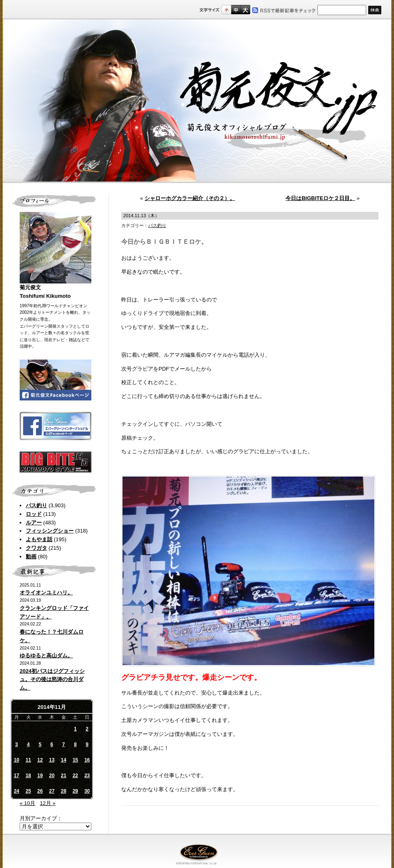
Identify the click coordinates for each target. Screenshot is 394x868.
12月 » (48, 803)
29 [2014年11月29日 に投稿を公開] (75, 791)
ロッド (34, 514)
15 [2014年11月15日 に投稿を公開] (75, 760)
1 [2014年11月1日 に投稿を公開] (76, 729)
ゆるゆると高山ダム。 (46, 655)
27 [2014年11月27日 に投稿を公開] (52, 791)
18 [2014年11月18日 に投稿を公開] (28, 776)
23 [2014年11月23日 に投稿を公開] (87, 776)
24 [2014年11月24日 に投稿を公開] (17, 791)
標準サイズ (226, 10)
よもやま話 (39, 539)
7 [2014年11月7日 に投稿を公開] (64, 744)
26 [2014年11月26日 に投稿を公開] (40, 791)
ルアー (34, 523)
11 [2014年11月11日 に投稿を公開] (28, 760)
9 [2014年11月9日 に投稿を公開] (87, 744)
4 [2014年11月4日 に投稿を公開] (28, 744)
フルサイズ (245, 10)
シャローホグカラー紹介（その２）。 (190, 198)
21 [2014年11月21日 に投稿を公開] (63, 776)
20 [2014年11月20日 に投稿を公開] (52, 776)
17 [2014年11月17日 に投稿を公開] (17, 776)
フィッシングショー (50, 531)
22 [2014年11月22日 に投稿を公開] (75, 776)
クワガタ (36, 548)
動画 (31, 557)
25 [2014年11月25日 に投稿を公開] (28, 791)
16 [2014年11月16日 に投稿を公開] (87, 760)
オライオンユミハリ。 (46, 593)
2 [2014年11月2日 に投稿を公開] (87, 729)
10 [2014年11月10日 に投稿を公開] (17, 760)
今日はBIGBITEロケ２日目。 (320, 198)
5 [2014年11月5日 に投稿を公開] (40, 744)
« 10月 (27, 803)
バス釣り (36, 505)
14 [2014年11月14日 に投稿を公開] (63, 760)
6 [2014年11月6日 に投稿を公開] (52, 744)
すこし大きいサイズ (236, 10)
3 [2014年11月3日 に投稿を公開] (17, 744)
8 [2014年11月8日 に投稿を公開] (76, 744)
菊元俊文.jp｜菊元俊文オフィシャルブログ (197, 101)
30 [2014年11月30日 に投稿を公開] (87, 791)
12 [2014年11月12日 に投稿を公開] (40, 760)
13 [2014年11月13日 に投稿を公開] (52, 760)
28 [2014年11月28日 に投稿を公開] (63, 791)
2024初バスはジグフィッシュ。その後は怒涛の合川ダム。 (52, 680)
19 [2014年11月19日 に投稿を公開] (40, 776)
